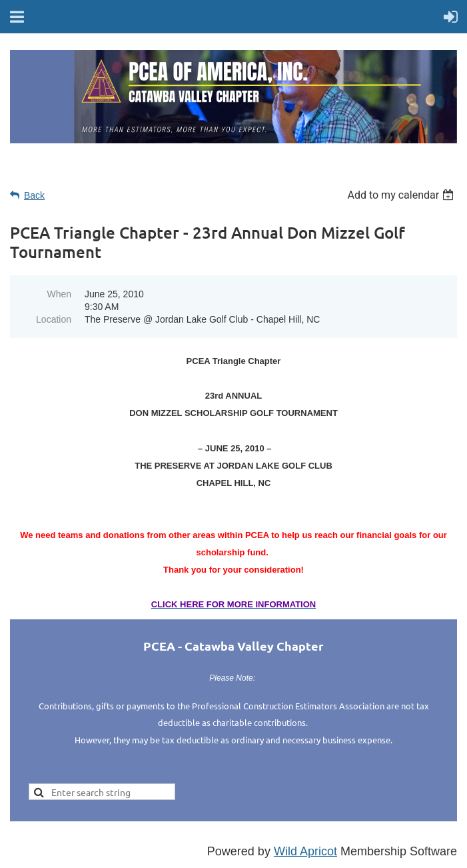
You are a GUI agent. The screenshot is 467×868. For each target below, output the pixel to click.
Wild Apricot (305, 851)
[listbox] (402, 195)
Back (34, 195)
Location (54, 319)
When (59, 294)
